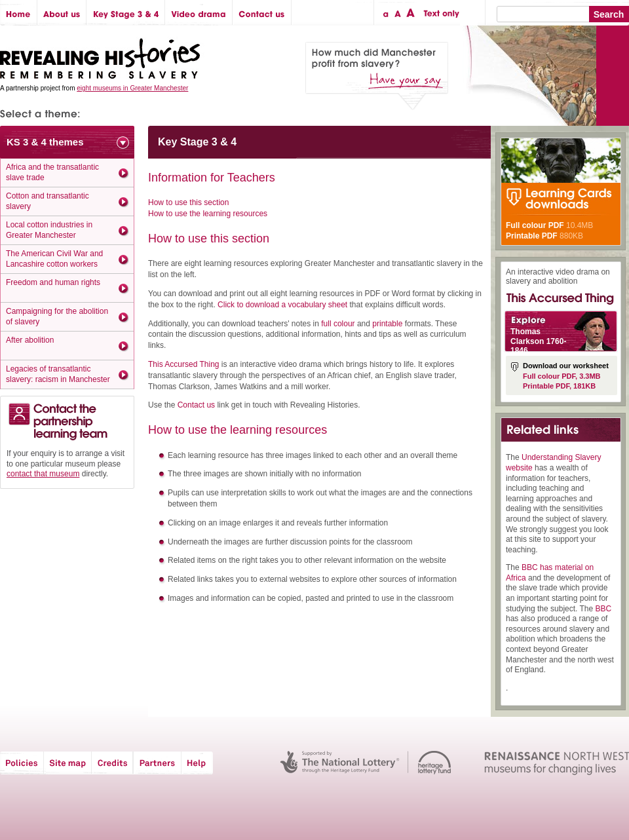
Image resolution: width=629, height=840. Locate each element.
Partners (157, 763)
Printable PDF (532, 236)
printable (387, 324)
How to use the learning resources (208, 214)
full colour (338, 324)
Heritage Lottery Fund (435, 763)
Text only (439, 13)
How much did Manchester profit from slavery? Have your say (377, 76)
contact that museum (43, 474)
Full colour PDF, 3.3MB (562, 376)
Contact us (262, 13)
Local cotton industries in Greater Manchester (49, 230)
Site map (68, 763)
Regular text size (398, 13)
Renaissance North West (557, 763)
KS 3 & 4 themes (45, 142)
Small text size (385, 13)
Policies (22, 763)
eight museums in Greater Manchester (132, 88)
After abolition (30, 340)
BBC (604, 609)
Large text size (411, 13)
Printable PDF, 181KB (559, 386)
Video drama (199, 13)
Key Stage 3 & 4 (126, 13)
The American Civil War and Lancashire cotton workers (54, 259)
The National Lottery (340, 763)
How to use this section (188, 202)
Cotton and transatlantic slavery (48, 201)
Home (19, 13)
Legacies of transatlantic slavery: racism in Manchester (58, 374)
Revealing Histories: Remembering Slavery (103, 55)
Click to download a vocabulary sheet (282, 305)
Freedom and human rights (53, 282)
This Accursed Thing (184, 364)
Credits (112, 763)
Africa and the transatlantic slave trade (52, 172)
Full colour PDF (535, 225)
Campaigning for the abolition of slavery (57, 316)
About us (62, 13)
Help (198, 763)
